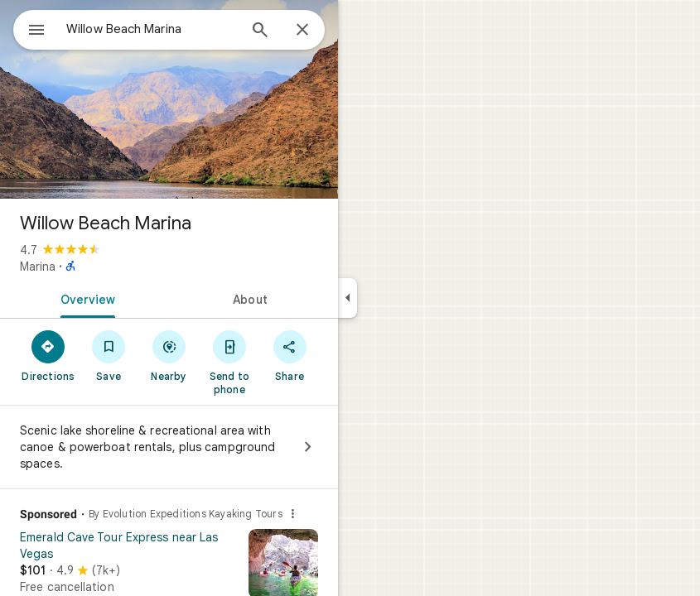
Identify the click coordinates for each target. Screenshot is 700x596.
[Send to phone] (229, 362)
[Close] (302, 31)
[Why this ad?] (292, 514)
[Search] (260, 31)
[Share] (290, 355)
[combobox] (152, 29)
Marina (38, 267)
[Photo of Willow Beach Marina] (169, 99)
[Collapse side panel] (348, 298)
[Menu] (36, 31)
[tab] (84, 298)
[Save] (109, 355)
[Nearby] (169, 355)
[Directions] (48, 355)
